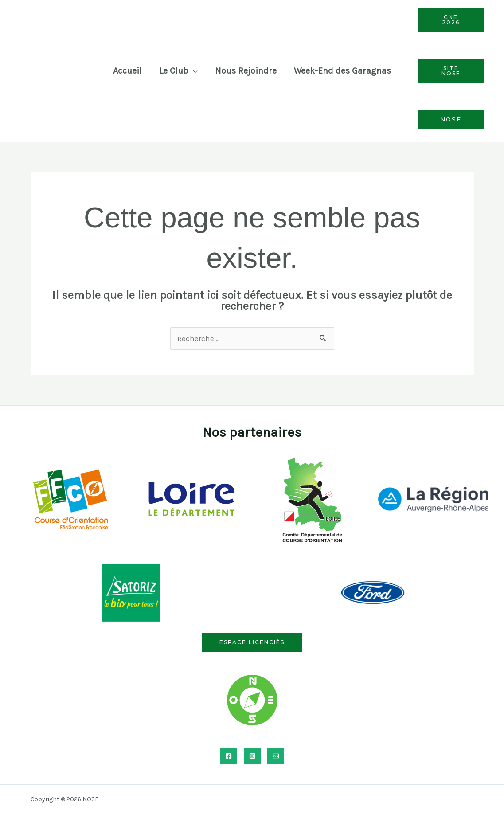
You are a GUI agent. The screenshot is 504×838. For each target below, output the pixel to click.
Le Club (174, 71)
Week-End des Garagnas (342, 71)
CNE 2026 (451, 20)
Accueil (127, 71)
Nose (451, 119)
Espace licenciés (252, 642)
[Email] (276, 756)
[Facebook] (229, 756)
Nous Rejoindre (246, 71)
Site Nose (451, 71)
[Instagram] (252, 756)
